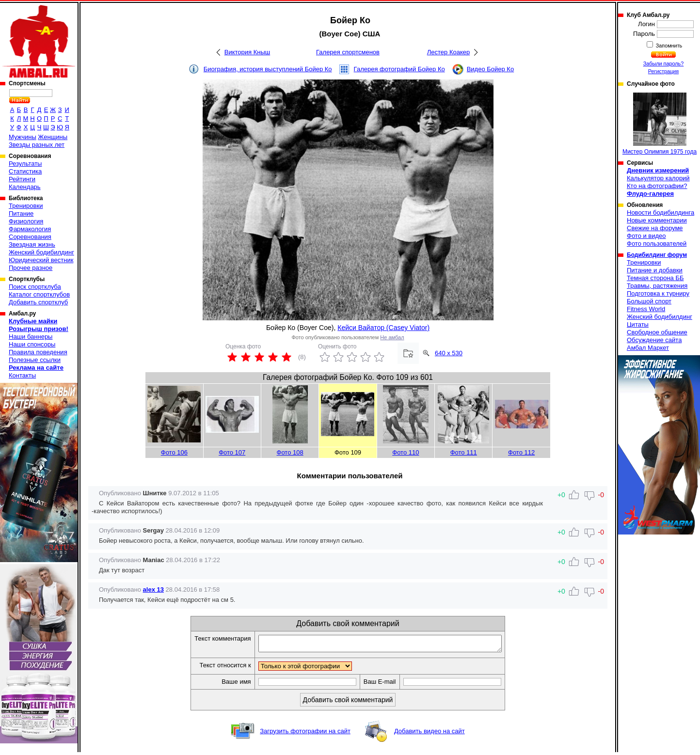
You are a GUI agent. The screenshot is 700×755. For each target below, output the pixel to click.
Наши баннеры (31, 337)
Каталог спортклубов (39, 294)
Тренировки (26, 206)
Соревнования (30, 237)
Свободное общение (657, 332)
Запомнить (668, 46)
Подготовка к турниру (658, 293)
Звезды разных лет (37, 145)
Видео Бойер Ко (491, 69)
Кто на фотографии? (657, 186)
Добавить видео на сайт (430, 734)
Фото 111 (464, 452)
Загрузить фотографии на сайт (305, 734)
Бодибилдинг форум (657, 255)
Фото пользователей (657, 244)
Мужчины (23, 137)
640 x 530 (449, 353)
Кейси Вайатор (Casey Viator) (383, 328)
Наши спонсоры (32, 344)
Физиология (26, 221)
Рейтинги (22, 179)
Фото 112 (521, 452)
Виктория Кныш (247, 52)
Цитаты (638, 324)
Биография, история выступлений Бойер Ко (268, 69)
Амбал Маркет (648, 348)
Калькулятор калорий (658, 178)
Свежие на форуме (655, 228)
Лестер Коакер (448, 52)
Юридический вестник (41, 260)
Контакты (22, 375)
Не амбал (392, 337)
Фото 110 (406, 452)
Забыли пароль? (664, 63)
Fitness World (646, 309)
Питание (21, 213)
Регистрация (663, 71)
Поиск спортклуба (35, 287)
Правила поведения (38, 352)
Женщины (53, 137)
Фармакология (30, 229)
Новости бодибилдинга (660, 212)
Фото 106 (174, 452)
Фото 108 (290, 452)
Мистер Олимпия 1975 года (660, 124)
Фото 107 (232, 452)
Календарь (25, 187)
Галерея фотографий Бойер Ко (399, 69)
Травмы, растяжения (657, 286)
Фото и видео (646, 236)
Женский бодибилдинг (41, 252)
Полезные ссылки (35, 360)
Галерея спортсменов (348, 52)
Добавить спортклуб (38, 302)
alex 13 (153, 590)
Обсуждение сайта (654, 340)
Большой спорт (649, 301)
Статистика (25, 171)
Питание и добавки (655, 270)
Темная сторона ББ (655, 278)
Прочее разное (31, 268)
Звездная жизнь (32, 244)
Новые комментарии (657, 220)
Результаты (25, 164)
